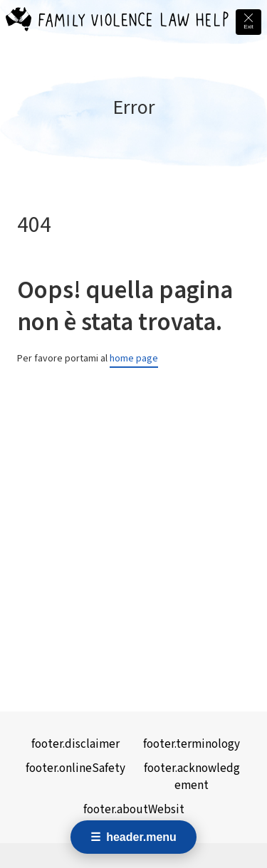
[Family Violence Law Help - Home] (19, 22)
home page (134, 359)
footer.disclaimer (75, 744)
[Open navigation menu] (133, 837)
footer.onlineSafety (75, 768)
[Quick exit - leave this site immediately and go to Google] (248, 22)
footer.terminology (192, 744)
